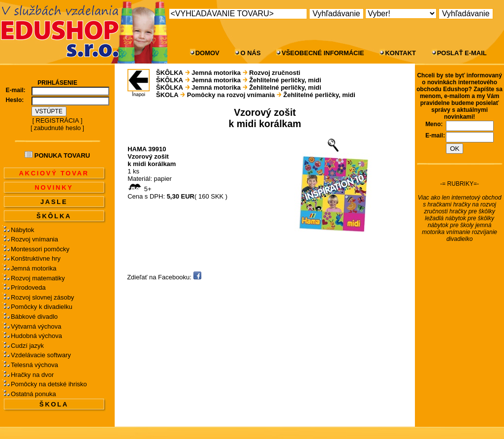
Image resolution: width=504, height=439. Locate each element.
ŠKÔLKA (54, 216)
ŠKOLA (54, 404)
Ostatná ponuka (33, 394)
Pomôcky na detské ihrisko (49, 384)
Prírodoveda (28, 287)
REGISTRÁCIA (58, 120)
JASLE (54, 202)
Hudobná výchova (36, 336)
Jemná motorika (33, 268)
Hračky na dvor (32, 375)
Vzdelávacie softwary (41, 355)
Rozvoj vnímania (34, 239)
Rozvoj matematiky (38, 278)
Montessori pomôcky (40, 249)
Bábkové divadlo (34, 317)
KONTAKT (400, 53)
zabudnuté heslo (57, 128)
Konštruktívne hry (36, 258)
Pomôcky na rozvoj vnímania (231, 95)
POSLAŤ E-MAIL (462, 53)
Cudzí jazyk (27, 346)
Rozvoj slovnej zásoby (43, 297)
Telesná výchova (34, 365)
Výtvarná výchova (36, 326)
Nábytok (23, 230)
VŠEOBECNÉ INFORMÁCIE (323, 53)
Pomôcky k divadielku (42, 307)
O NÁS (250, 53)
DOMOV (207, 53)
